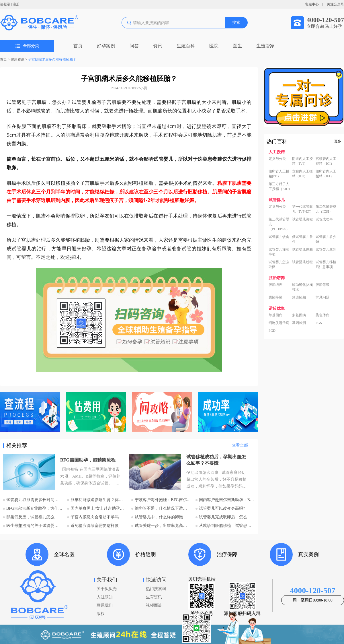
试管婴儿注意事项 (279, 252)
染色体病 (322, 315)
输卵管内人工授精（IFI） (326, 174)
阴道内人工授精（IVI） (302, 161)
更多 (338, 141)
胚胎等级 (322, 285)
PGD (272, 331)
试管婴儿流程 (302, 219)
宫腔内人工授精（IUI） (302, 174)
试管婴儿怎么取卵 (279, 264)
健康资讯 (17, 59)
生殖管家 (265, 46)
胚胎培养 (275, 285)
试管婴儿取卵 (326, 249)
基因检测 (299, 323)
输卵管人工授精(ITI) (279, 174)
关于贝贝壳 (107, 589)
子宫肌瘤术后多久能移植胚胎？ (52, 59)
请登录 (5, 4)
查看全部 (240, 445)
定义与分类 (277, 159)
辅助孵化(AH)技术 (303, 287)
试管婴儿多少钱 (326, 239)
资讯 (158, 46)
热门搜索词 (156, 589)
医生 (237, 46)
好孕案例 (106, 46)
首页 (78, 46)
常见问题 (322, 297)
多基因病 (299, 315)
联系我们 (105, 605)
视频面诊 (154, 605)
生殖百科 (186, 46)
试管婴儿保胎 (302, 249)
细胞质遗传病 (279, 323)
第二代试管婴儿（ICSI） (326, 209)
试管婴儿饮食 (279, 237)
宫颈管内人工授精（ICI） (326, 161)
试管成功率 (324, 219)
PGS (319, 323)
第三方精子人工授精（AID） (280, 186)
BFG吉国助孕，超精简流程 (88, 460)
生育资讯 (154, 597)
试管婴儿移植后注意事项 (326, 264)
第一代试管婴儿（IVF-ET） (303, 209)
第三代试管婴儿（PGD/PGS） (279, 224)
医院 (214, 46)
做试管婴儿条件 (302, 239)
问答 (134, 46)
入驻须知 (105, 597)
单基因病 (275, 315)
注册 (16, 4)
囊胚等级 (275, 297)
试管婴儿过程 (302, 262)
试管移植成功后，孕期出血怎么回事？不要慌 (216, 460)
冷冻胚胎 (299, 297)
